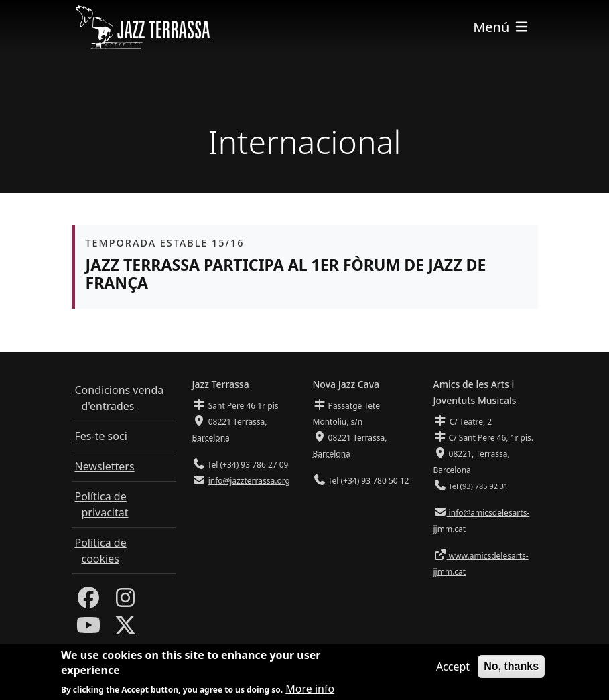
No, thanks (511, 670)
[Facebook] (88, 602)
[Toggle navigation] (501, 27)
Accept (453, 671)
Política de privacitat (102, 504)
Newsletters (105, 466)
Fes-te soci (101, 436)
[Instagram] (125, 602)
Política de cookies (101, 551)
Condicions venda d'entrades (120, 398)
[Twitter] (125, 629)
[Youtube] (88, 629)
